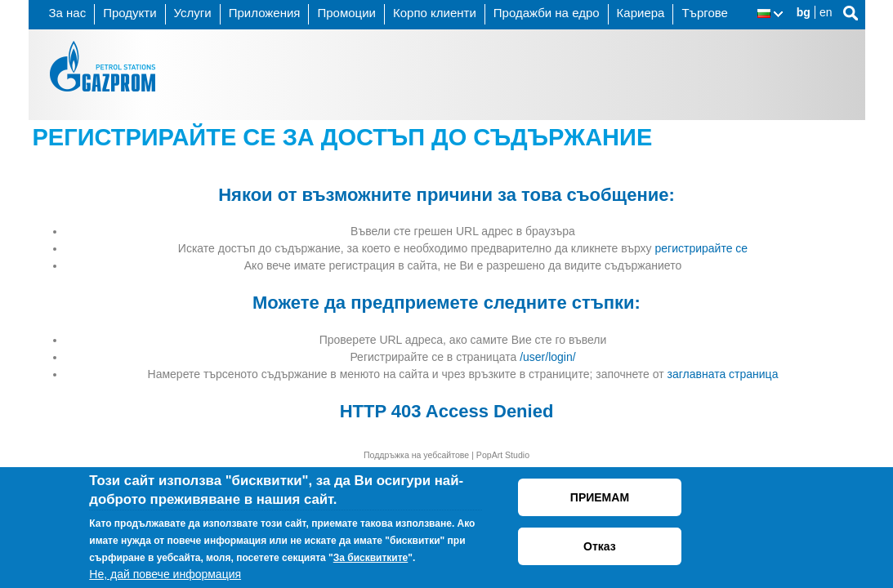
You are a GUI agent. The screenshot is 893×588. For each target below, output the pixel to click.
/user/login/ (547, 357)
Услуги (193, 13)
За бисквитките (371, 558)
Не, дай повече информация (165, 574)
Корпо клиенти (435, 13)
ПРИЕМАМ (600, 497)
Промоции (346, 13)
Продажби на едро (547, 13)
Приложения (265, 13)
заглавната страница (723, 374)
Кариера (641, 13)
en (826, 12)
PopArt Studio (503, 455)
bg (804, 12)
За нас (68, 13)
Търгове (705, 13)
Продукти (129, 13)
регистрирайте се (701, 248)
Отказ (600, 546)
